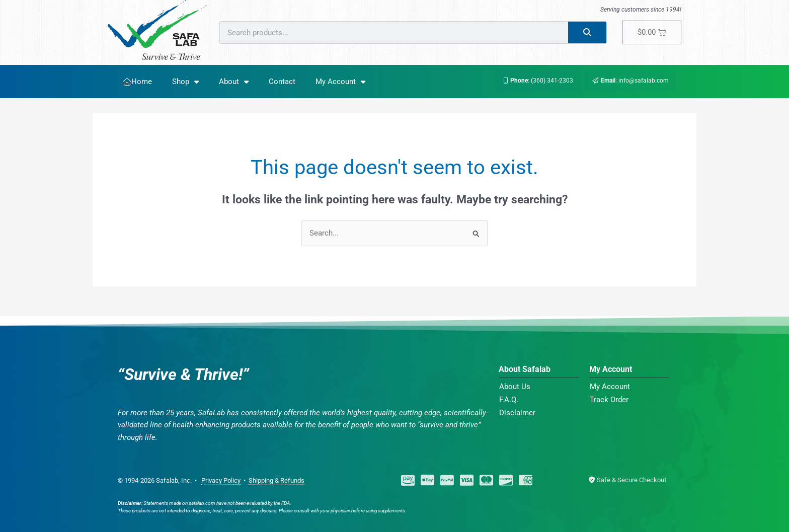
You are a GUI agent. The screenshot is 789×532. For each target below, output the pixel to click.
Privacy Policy (221, 480)
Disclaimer (517, 413)
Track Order (609, 400)
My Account (340, 82)
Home (137, 82)
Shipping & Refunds (277, 480)
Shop (185, 82)
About (234, 82)
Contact (282, 82)
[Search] (587, 32)
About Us (515, 387)
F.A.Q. (509, 400)
